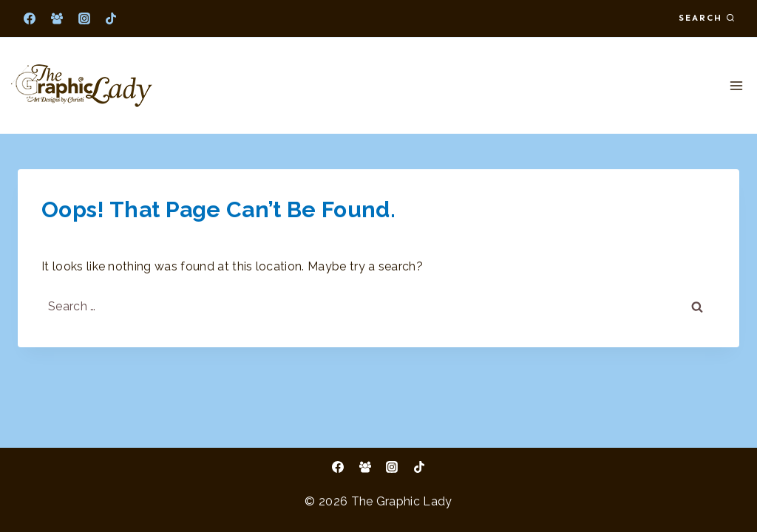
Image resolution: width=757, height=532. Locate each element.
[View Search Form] (707, 18)
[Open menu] (736, 85)
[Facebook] (30, 18)
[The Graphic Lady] (81, 86)
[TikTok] (111, 18)
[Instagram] (84, 18)
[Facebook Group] (57, 18)
